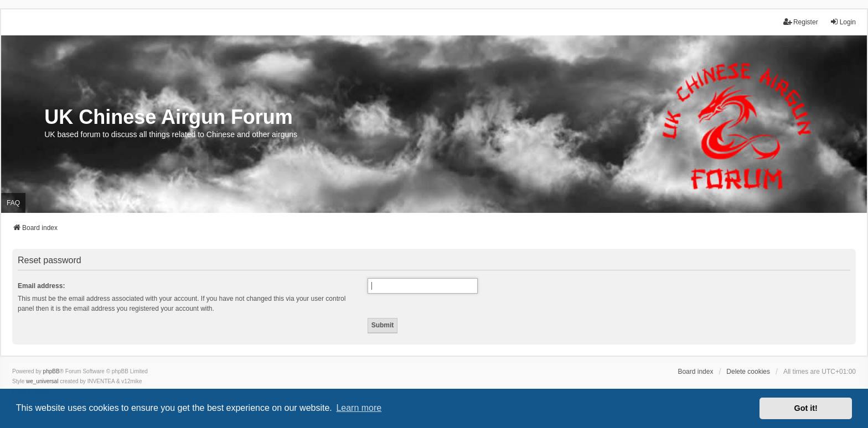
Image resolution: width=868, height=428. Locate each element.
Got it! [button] (806, 408)
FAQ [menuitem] (13, 203)
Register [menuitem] (801, 22)
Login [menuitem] (843, 22)
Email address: (41, 286)
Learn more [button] (359, 408)
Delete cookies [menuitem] (748, 372)
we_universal (42, 381)
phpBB (51, 371)
